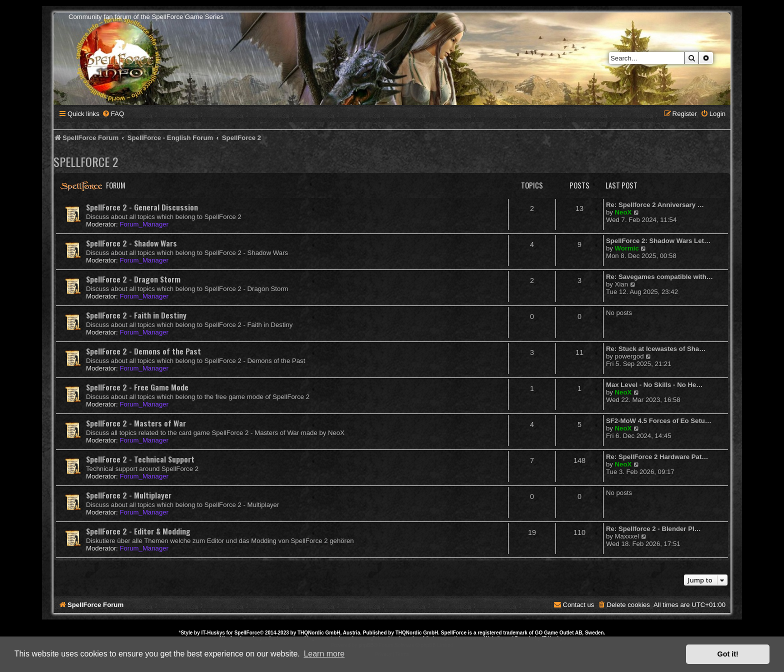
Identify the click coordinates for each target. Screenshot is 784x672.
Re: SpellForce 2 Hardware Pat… (657, 457)
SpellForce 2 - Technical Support (140, 459)
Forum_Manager (144, 224)
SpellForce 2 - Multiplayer (129, 495)
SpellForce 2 (86, 161)
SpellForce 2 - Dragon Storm (133, 279)
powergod (629, 356)
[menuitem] (113, 114)
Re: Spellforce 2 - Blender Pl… (653, 529)
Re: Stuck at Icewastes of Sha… (656, 349)
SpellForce (247, 633)
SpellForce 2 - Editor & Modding (138, 531)
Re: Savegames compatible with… (659, 277)
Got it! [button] (728, 654)
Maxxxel (627, 536)
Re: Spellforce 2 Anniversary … (655, 205)
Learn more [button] (324, 654)
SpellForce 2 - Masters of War (136, 423)
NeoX (623, 212)
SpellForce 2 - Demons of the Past (143, 351)
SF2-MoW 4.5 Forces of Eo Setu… (659, 421)
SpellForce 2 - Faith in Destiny (136, 315)
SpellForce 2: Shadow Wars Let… (658, 241)
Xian (621, 284)
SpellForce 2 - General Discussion (142, 207)
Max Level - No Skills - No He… (654, 385)
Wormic (627, 248)
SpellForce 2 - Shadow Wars (131, 243)
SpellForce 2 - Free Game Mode (137, 387)
